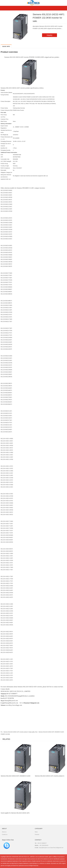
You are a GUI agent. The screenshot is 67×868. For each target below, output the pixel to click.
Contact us (5, 835)
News (36, 832)
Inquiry (49, 35)
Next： (37, 732)
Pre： (2, 732)
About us (4, 832)
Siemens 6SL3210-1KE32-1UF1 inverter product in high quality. (19, 732)
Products (37, 835)
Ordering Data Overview (19, 108)
